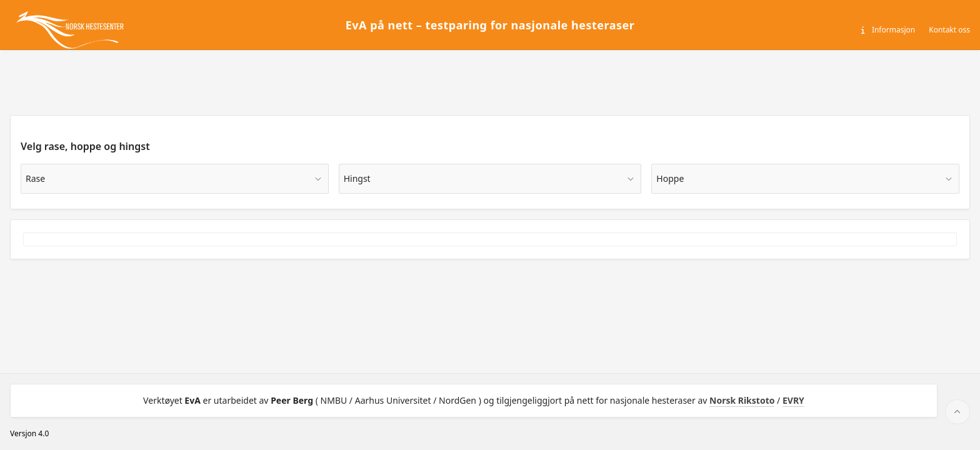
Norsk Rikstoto (742, 400)
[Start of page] (957, 412)
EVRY (793, 400)
